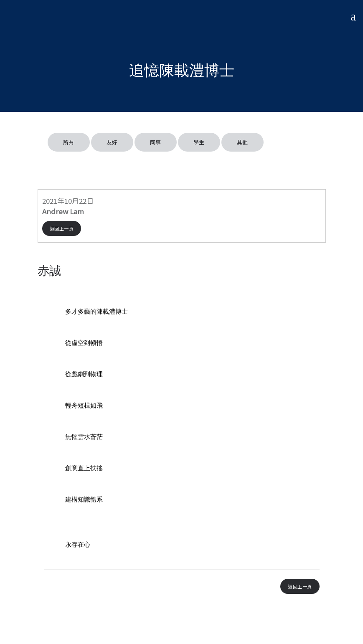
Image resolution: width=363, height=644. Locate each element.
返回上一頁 (62, 228)
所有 (69, 142)
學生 (199, 142)
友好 (112, 142)
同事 (156, 142)
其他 (242, 142)
